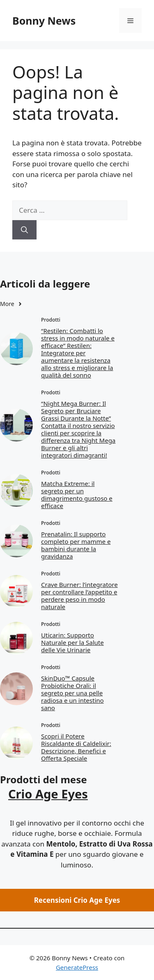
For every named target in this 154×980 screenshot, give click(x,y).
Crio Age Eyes (48, 794)
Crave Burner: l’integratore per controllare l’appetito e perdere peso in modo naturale (79, 596)
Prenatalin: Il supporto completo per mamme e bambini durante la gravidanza (76, 545)
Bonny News (44, 21)
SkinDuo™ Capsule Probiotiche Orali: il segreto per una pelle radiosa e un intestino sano (72, 693)
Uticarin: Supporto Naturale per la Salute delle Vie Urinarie (72, 642)
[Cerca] (24, 230)
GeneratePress (77, 967)
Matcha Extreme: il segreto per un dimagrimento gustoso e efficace (77, 495)
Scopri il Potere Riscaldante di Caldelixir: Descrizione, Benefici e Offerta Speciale (76, 747)
